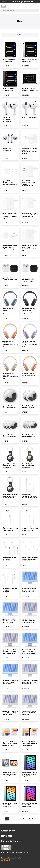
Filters (20, 35)
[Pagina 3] (15, 819)
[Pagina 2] (11, 819)
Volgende (31, 819)
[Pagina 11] (24, 819)
